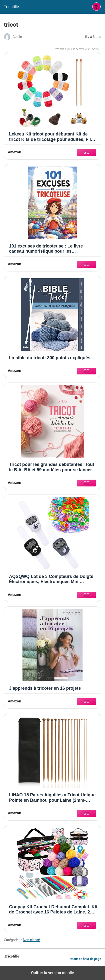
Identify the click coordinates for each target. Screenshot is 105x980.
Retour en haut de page (85, 959)
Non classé (31, 940)
